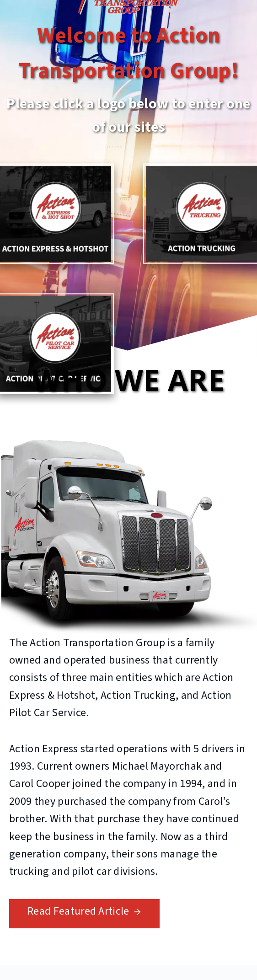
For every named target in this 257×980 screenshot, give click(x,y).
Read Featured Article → (84, 911)
